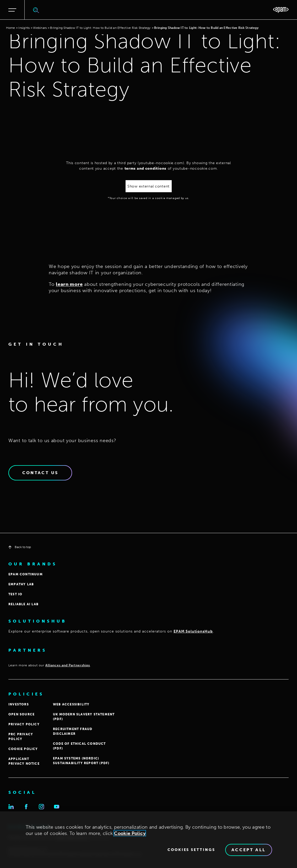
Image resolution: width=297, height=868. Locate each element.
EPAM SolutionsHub (193, 631)
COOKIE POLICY (23, 749)
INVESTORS (19, 704)
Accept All (249, 850)
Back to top (20, 547)
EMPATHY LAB (21, 584)
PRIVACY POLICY (24, 724)
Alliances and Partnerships (68, 665)
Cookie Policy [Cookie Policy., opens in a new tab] (130, 833)
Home (11, 28)
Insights (24, 28)
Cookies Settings (191, 850)
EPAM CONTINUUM (26, 574)
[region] (148, 840)
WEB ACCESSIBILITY (71, 704)
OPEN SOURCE (21, 714)
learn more (69, 284)
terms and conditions (145, 168)
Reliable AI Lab (23, 604)
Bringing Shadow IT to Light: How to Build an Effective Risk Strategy (100, 28)
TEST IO (15, 594)
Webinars (40, 28)
